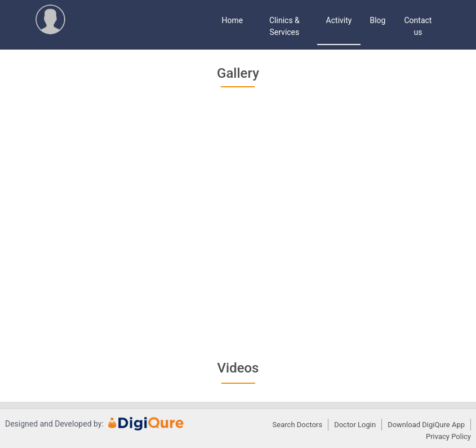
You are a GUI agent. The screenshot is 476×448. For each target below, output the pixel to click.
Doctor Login (355, 425)
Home (233, 20)
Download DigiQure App (426, 425)
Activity (339, 20)
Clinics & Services (284, 26)
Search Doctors (298, 425)
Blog (377, 20)
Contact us (418, 26)
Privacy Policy (448, 436)
